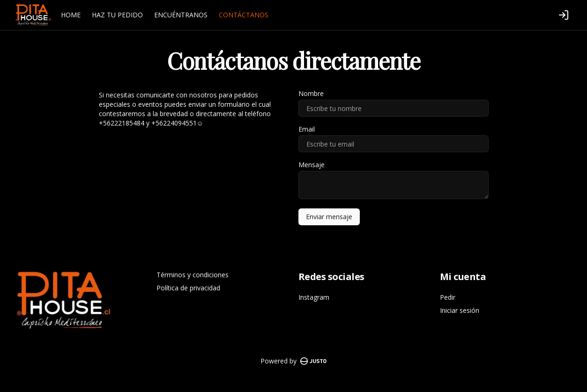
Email (307, 129)
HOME (71, 15)
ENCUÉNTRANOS (181, 15)
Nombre (311, 94)
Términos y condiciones (193, 275)
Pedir (448, 297)
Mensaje (312, 165)
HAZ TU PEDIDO (117, 15)
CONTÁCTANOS (244, 15)
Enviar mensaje (329, 217)
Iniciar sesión (460, 310)
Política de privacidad (188, 288)
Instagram (314, 297)
